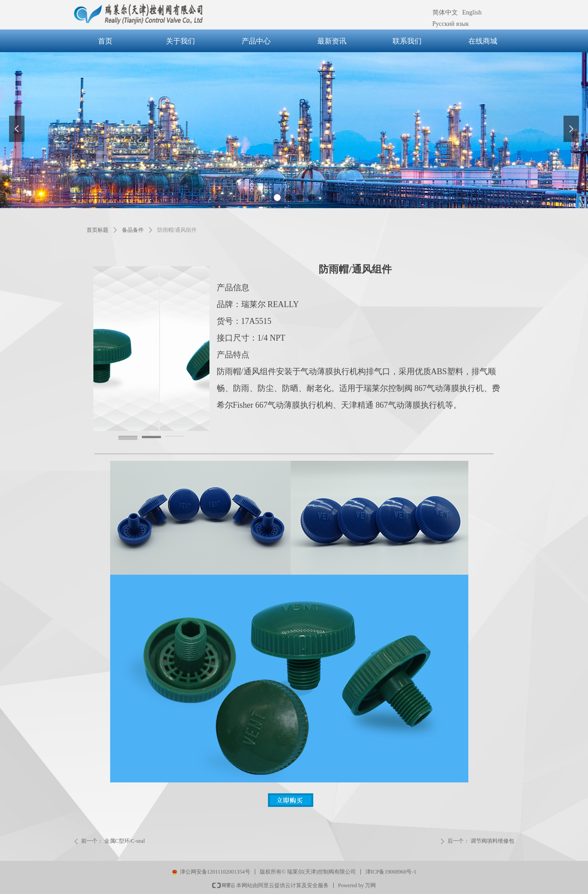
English (472, 12)
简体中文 (445, 12)
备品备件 (133, 230)
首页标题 (97, 230)
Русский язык (451, 24)
